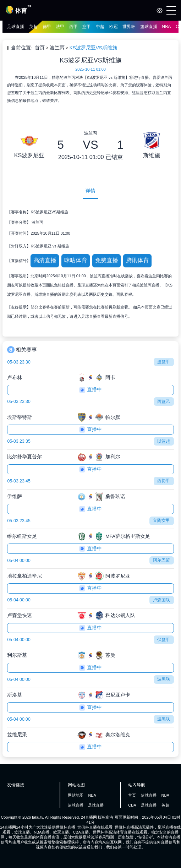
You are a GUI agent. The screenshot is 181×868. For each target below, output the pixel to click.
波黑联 (164, 679)
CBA (132, 805)
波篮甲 (164, 362)
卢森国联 (161, 600)
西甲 (73, 27)
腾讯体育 (137, 260)
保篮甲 (164, 640)
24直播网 (89, 817)
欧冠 (114, 27)
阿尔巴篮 (161, 560)
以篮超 (164, 441)
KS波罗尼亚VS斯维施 (93, 48)
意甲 (87, 27)
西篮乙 (164, 402)
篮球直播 (149, 27)
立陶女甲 (161, 520)
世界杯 (129, 27)
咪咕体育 (76, 260)
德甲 (47, 27)
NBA (166, 27)
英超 (33, 27)
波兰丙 (57, 48)
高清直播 (45, 260)
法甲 (60, 27)
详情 (90, 191)
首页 (40, 48)
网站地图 (76, 795)
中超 (100, 27)
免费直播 (106, 260)
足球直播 (16, 27)
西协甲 (164, 481)
